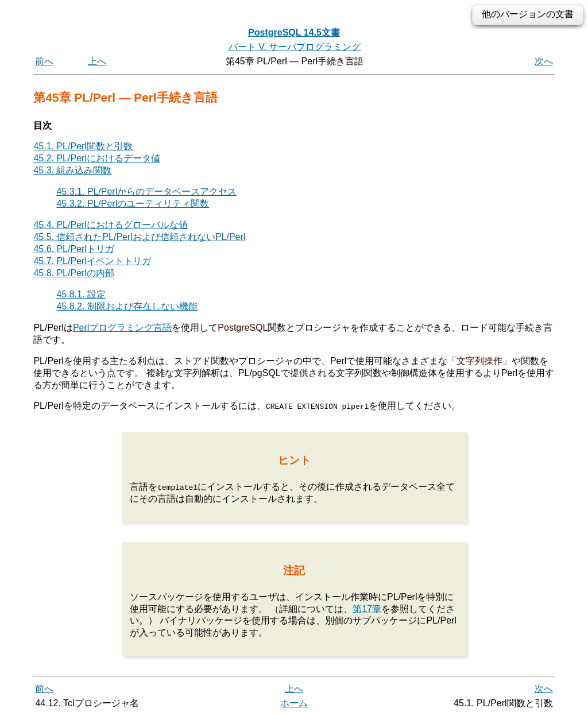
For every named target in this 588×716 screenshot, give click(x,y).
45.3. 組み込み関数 (72, 170)
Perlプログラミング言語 (122, 328)
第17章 (367, 608)
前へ (44, 61)
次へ (544, 61)
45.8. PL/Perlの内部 (74, 273)
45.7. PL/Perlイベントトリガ (92, 261)
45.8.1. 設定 (81, 294)
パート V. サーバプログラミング (295, 47)
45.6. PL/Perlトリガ (74, 249)
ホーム (294, 703)
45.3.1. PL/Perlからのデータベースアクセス (146, 191)
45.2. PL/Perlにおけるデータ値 (97, 158)
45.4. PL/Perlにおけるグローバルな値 (111, 225)
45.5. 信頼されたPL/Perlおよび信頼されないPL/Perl (139, 237)
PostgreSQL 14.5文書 (294, 32)
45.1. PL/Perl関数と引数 (83, 146)
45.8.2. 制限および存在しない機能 (127, 306)
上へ (97, 61)
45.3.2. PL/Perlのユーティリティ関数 (133, 204)
